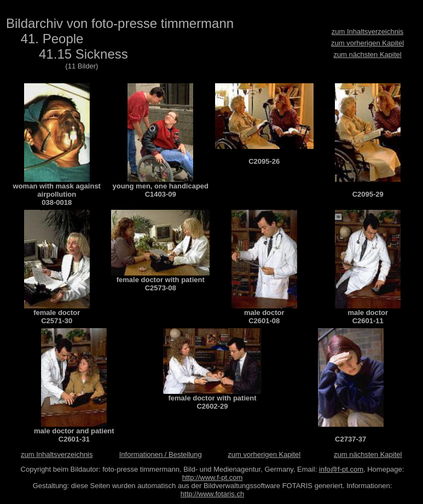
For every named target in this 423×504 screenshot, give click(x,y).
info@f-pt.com (341, 469)
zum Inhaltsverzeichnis (368, 31)
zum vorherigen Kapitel (367, 43)
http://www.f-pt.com (213, 477)
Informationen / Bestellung (161, 454)
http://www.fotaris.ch (212, 494)
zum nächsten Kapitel (367, 55)
